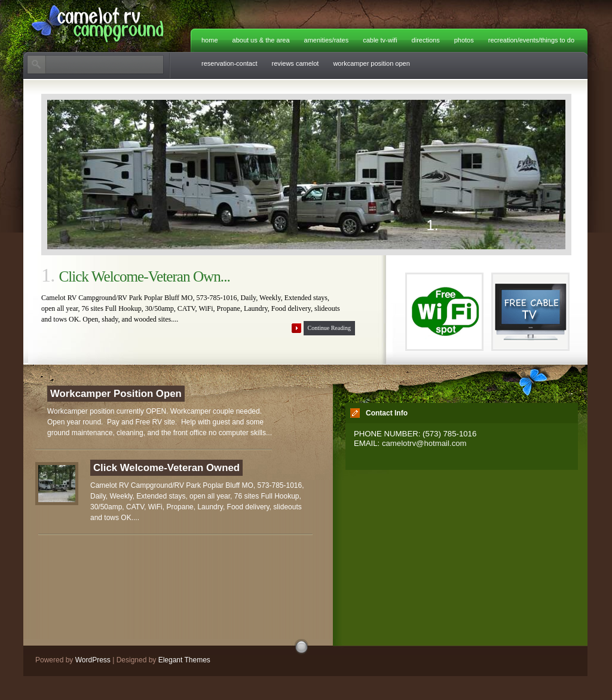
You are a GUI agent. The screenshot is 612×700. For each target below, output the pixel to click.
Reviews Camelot (296, 63)
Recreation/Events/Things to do (531, 40)
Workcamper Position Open (371, 63)
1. (433, 226)
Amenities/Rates (327, 40)
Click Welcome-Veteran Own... (144, 276)
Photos (464, 40)
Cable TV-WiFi (380, 40)
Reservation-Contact (229, 63)
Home (210, 40)
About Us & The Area (261, 40)
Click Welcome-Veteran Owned (166, 468)
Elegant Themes (184, 660)
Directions (426, 40)
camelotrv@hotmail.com (424, 443)
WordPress (93, 660)
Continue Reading (330, 328)
